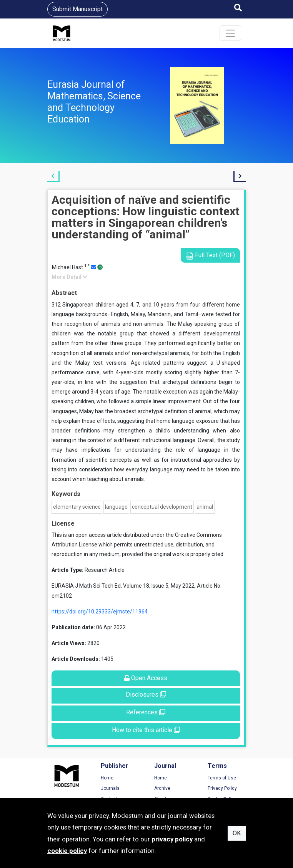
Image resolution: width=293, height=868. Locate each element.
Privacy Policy (222, 788)
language (116, 507)
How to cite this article (146, 730)
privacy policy (172, 839)
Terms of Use (222, 778)
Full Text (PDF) (210, 256)
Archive (162, 788)
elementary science (77, 507)
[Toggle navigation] (230, 33)
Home (107, 778)
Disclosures (146, 695)
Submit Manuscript (77, 9)
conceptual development (162, 507)
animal (205, 507)
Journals (110, 788)
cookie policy (67, 851)
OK (237, 833)
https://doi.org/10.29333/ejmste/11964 (100, 612)
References (146, 712)
